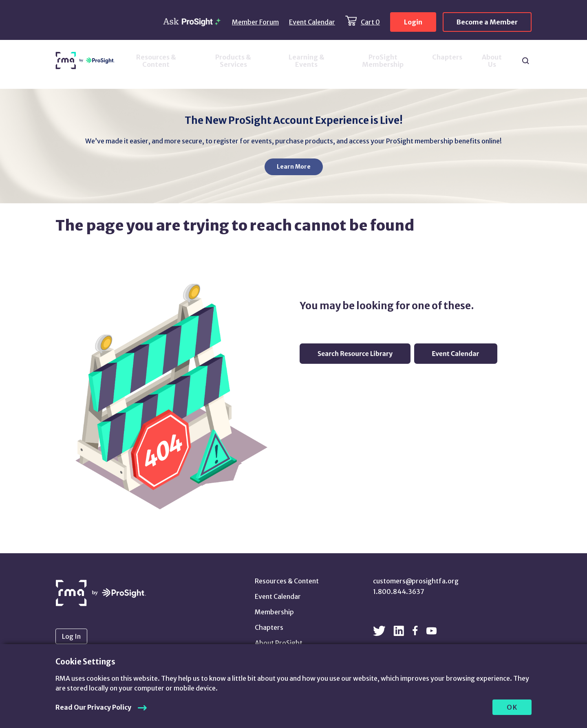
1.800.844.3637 (399, 592)
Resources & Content (156, 61)
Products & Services (233, 61)
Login (413, 22)
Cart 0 (370, 22)
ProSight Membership (383, 61)
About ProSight (279, 643)
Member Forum (255, 22)
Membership (274, 612)
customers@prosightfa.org (416, 581)
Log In (71, 636)
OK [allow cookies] (512, 707)
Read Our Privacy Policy (93, 707)
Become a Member (487, 22)
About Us (492, 61)
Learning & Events (307, 61)
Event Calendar (312, 22)
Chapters (447, 57)
